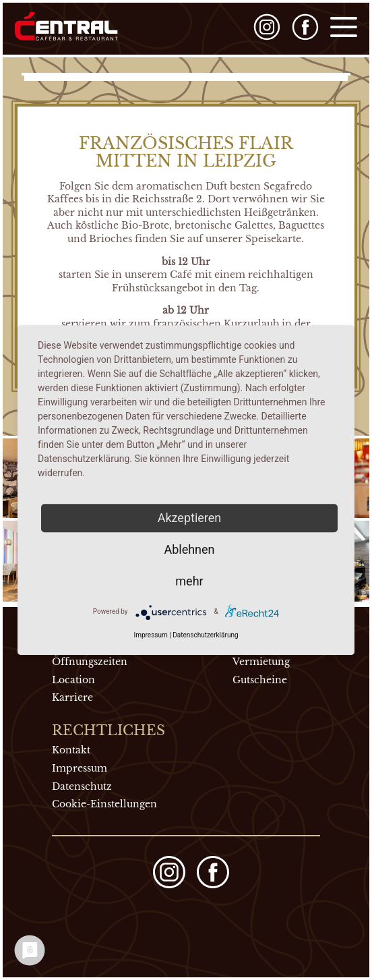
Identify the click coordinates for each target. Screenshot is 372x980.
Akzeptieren (190, 518)
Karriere (72, 697)
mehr (189, 581)
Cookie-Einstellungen (104, 804)
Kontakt (71, 750)
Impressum (80, 768)
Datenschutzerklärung (205, 635)
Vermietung (261, 662)
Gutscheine (260, 680)
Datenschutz (82, 786)
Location (73, 680)
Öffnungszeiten (90, 662)
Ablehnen (189, 549)
